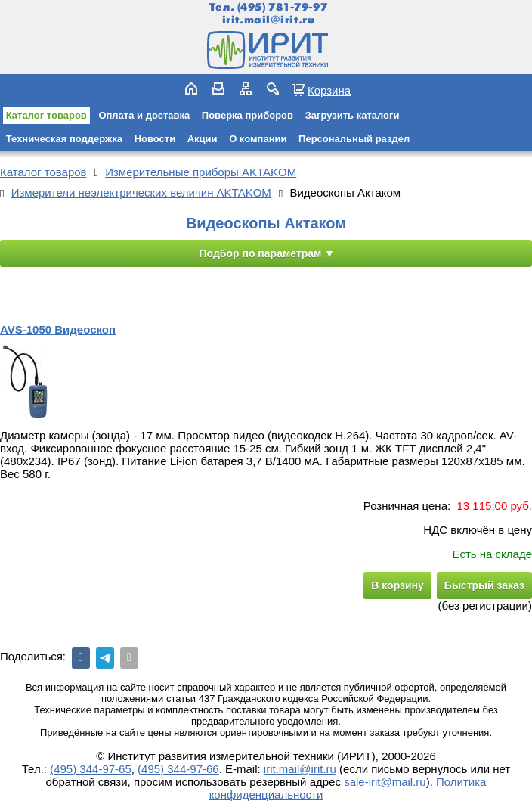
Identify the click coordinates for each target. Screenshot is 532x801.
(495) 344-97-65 (91, 769)
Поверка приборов (247, 115)
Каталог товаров (46, 115)
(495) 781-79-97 (282, 7)
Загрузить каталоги (353, 115)
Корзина (329, 90)
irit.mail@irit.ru (269, 20)
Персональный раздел (354, 139)
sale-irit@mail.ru (385, 782)
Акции (203, 139)
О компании (258, 139)
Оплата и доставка (144, 115)
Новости (155, 139)
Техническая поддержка (64, 139)
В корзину (397, 585)
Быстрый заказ (484, 585)
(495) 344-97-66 (178, 769)
